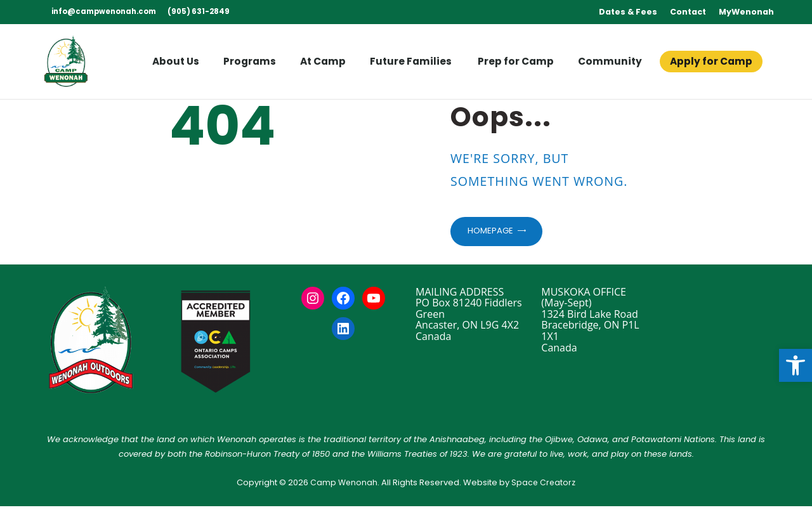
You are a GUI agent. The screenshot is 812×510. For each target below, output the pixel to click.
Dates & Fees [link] (628, 12)
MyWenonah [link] (746, 12)
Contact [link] (688, 12)
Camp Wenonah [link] (343, 486)
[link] (796, 365)
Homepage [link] (494, 233)
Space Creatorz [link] (544, 486)
